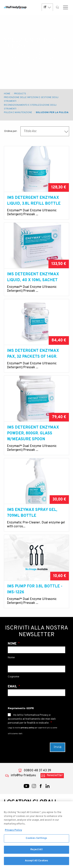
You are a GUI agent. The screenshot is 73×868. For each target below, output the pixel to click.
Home (7, 94)
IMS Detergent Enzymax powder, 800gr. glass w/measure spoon (33, 433)
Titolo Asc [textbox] (30, 131)
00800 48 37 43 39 (37, 771)
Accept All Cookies (36, 863)
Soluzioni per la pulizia (52, 113)
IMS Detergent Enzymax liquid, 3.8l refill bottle (34, 201)
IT (47, 7)
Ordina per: (11, 131)
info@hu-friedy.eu (23, 775)
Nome (13, 644)
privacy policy (28, 728)
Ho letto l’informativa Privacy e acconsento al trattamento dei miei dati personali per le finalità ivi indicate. (32, 719)
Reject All (36, 851)
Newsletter (55, 775)
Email (13, 687)
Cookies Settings (36, 840)
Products (20, 94)
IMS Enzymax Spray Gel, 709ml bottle (32, 513)
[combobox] (45, 131)
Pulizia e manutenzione (18, 113)
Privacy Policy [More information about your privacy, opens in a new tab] (13, 832)
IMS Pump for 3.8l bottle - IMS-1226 (35, 589)
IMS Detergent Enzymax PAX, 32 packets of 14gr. (33, 354)
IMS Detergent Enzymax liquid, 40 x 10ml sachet (33, 277)
